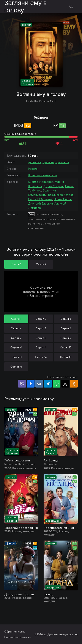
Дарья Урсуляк (54, 186)
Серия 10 (16, 347)
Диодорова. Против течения (21, 594)
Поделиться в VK (39, 384)
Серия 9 (66, 338)
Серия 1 (16, 319)
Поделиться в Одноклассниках (74, 384)
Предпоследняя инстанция (61, 528)
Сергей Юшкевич (40, 199)
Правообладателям (17, 637)
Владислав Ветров (61, 195)
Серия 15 (66, 357)
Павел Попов (63, 199)
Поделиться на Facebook (31, 384)
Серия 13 (16, 357)
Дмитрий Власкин (40, 203)
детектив (35, 162)
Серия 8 (41, 338)
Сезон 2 (41, 264)
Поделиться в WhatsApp (57, 384)
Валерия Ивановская (42, 175)
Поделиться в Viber (22, 384)
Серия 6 (66, 328)
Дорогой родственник (21, 528)
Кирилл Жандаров (41, 182)
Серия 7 (16, 338)
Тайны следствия (17, 460)
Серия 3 (66, 319)
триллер (48, 162)
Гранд (48, 594)
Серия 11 (41, 347)
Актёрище (51, 460)
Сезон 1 (16, 264)
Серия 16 (16, 367)
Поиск (72, 7)
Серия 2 (41, 319)
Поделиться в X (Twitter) (65, 384)
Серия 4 (16, 328)
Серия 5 (41, 328)
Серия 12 (66, 347)
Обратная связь (15, 632)
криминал (62, 162)
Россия (33, 169)
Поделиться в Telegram (48, 384)
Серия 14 (41, 357)
